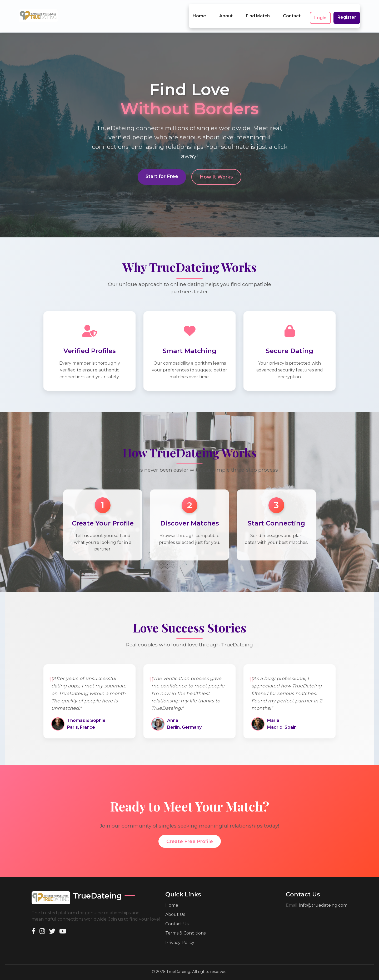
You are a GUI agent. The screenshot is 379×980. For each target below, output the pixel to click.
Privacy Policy (180, 935)
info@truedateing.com (323, 897)
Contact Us (177, 916)
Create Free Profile (190, 833)
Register (347, 13)
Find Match (258, 12)
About (226, 12)
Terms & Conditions (185, 925)
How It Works (216, 170)
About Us (175, 907)
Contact (292, 12)
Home (199, 12)
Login (320, 14)
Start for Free (162, 169)
